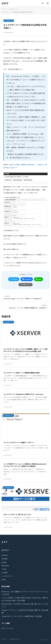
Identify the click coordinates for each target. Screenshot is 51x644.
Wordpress (5, 566)
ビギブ (5, 3)
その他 (4, 569)
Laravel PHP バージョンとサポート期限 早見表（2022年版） (22, 616)
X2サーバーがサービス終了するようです (17, 514)
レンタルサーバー (13, 9)
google (4, 562)
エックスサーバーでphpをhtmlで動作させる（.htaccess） (24, 394)
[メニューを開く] (48, 3)
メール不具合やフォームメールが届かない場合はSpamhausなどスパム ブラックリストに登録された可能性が (25, 465)
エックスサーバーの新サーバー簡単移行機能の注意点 (22, 373)
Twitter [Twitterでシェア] (14, 279)
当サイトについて (8, 628)
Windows (5, 555)
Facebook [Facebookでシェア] (27, 279)
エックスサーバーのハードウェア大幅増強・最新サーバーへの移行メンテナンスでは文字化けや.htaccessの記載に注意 (25, 350)
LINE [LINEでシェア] (39, 279)
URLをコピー (25, 285)
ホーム (4, 9)
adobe (4, 579)
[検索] (43, 3)
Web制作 (5, 559)
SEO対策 (4, 573)
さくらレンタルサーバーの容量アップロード (19, 442)
